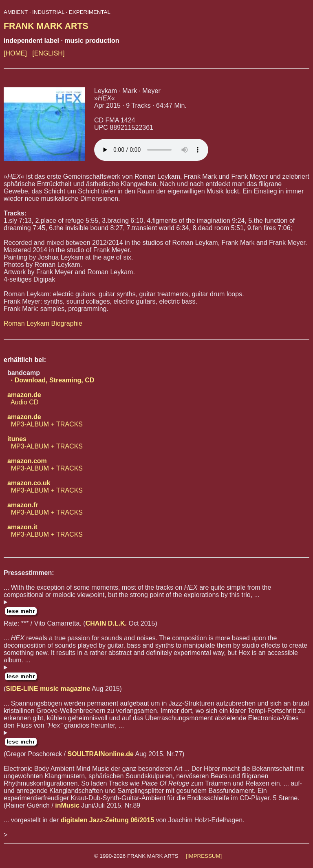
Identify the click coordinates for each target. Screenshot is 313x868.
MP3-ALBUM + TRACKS (43, 421)
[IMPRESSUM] (204, 856)
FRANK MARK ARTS (46, 26)
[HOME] (15, 53)
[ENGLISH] (48, 53)
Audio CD (22, 398)
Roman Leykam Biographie (43, 323)
